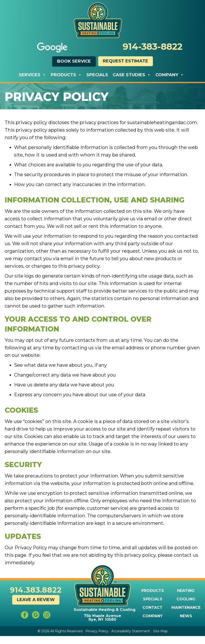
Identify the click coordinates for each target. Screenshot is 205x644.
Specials (97, 75)
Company (170, 75)
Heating (186, 591)
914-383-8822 (153, 47)
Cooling (186, 599)
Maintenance (186, 608)
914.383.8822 (36, 590)
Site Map (160, 631)
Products (66, 75)
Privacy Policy (97, 631)
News (186, 616)
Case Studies (132, 75)
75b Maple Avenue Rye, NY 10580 (102, 618)
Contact (153, 608)
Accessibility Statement (131, 631)
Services (32, 75)
